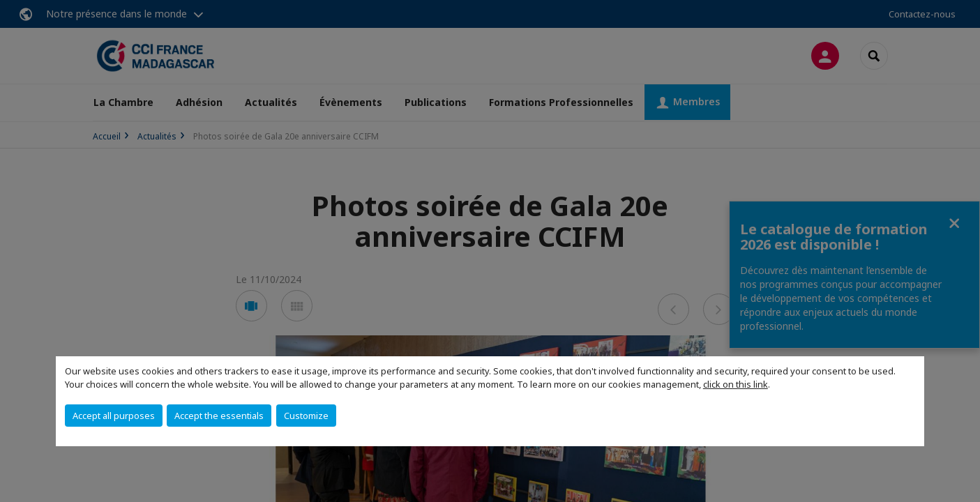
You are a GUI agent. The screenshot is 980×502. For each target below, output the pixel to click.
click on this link (736, 384)
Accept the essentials (219, 416)
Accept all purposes (114, 416)
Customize (306, 416)
